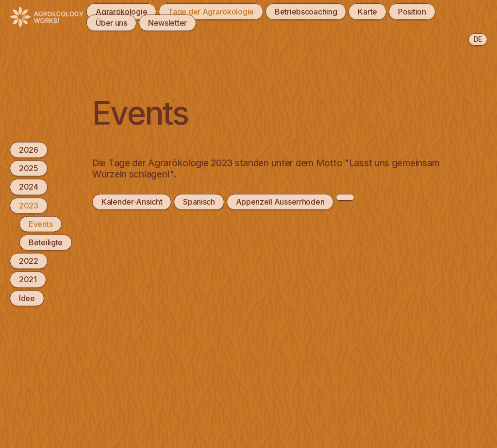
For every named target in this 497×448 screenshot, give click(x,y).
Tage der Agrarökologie (211, 12)
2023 (29, 205)
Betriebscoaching (306, 12)
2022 (29, 261)
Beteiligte (46, 242)
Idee (27, 298)
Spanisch (199, 202)
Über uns (111, 23)
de (478, 39)
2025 (29, 168)
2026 (29, 150)
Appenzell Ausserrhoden (280, 202)
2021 (28, 279)
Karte (367, 12)
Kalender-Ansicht (132, 202)
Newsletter (167, 23)
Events (41, 224)
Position (412, 12)
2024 (29, 187)
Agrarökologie (121, 12)
